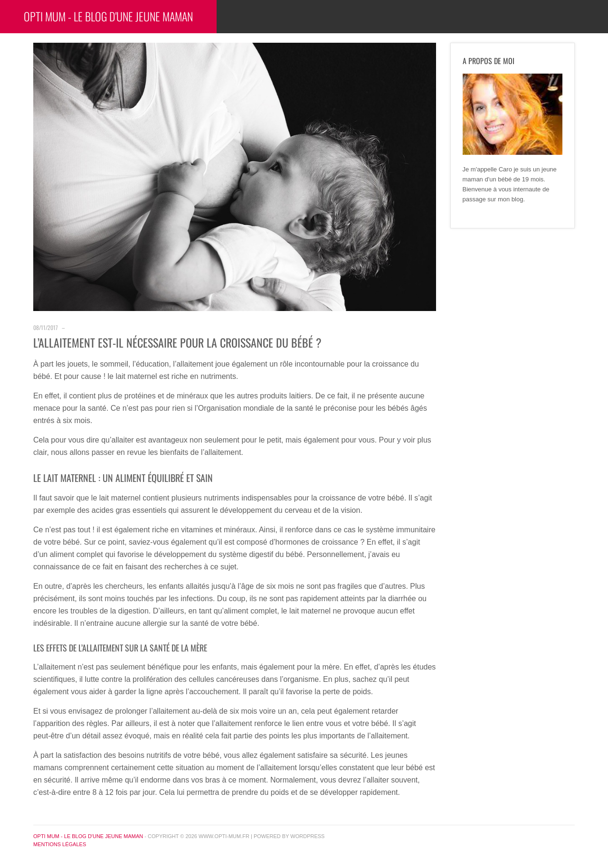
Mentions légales (60, 844)
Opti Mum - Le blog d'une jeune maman (108, 16)
